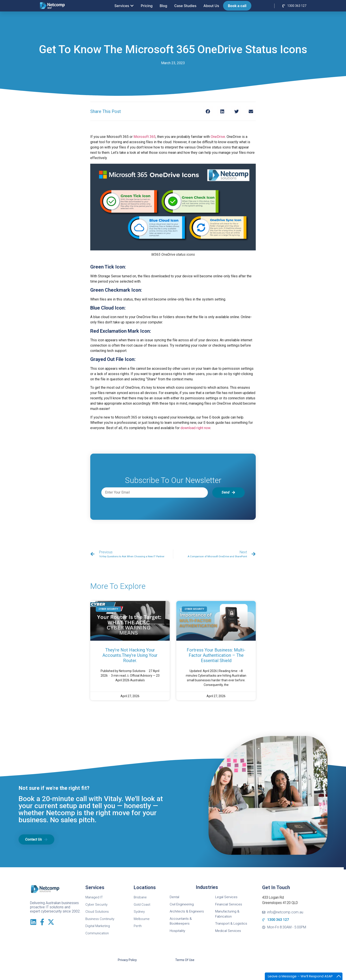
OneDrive (218, 137)
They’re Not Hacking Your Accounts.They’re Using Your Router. (130, 655)
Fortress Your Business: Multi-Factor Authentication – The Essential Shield (216, 655)
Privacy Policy (127, 960)
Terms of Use (185, 960)
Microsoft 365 (145, 137)
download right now (195, 428)
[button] (208, 111)
